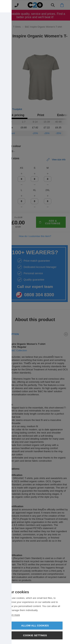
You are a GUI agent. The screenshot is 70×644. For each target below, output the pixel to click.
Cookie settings (35, 635)
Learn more (14, 615)
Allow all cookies (35, 626)
